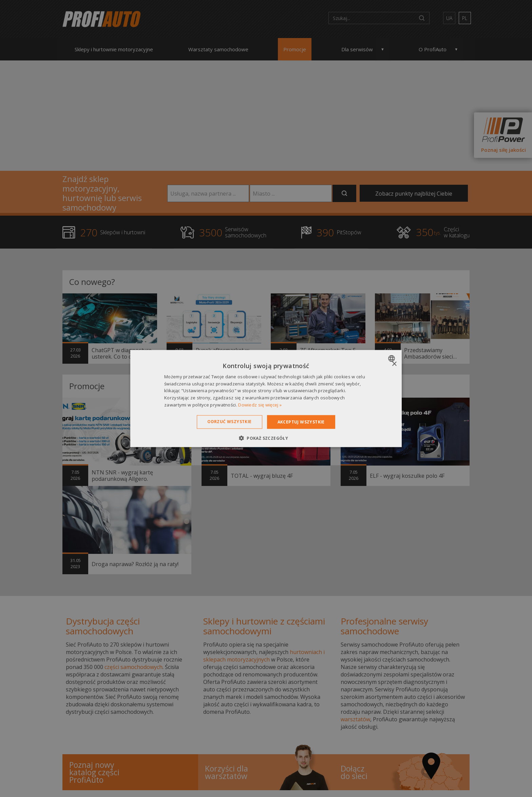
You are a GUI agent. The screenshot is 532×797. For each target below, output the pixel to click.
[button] (266, 438)
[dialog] (266, 398)
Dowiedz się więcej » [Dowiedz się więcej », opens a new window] (260, 405)
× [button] (394, 364)
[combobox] (392, 358)
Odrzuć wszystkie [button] (229, 421)
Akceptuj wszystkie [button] (301, 422)
